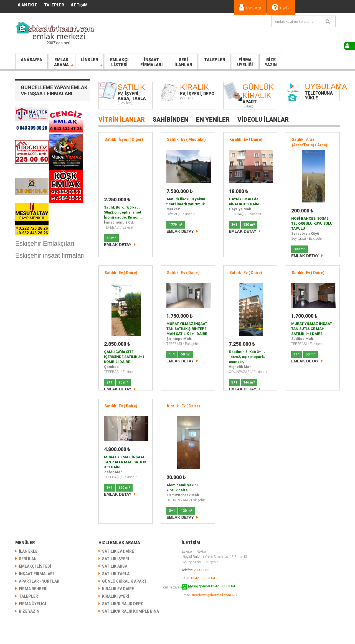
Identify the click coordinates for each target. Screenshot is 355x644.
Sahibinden (170, 120)
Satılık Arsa (115, 566)
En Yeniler (213, 120)
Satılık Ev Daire (118, 551)
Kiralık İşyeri (116, 596)
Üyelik (285, 8)
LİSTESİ (119, 62)
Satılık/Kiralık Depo (123, 604)
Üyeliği (245, 62)
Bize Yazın (29, 611)
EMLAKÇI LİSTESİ (35, 566)
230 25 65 (201, 570)
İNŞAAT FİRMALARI (36, 574)
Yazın (271, 62)
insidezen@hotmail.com (212, 595)
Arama (61, 62)
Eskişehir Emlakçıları (45, 244)
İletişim (79, 5)
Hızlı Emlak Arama (119, 543)
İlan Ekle (28, 5)
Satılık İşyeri (116, 559)
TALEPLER (54, 5)
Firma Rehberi (33, 589)
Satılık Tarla (116, 574)
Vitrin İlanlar (122, 120)
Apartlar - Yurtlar (39, 581)
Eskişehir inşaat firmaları (50, 255)
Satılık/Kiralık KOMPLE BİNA (130, 611)
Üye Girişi (253, 8)
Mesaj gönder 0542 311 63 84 (211, 586)
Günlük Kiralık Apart (124, 581)
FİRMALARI (151, 62)
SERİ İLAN (28, 559)
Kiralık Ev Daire (118, 589)
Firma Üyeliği (32, 604)
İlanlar (183, 62)
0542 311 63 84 (203, 578)
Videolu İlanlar (263, 120)
